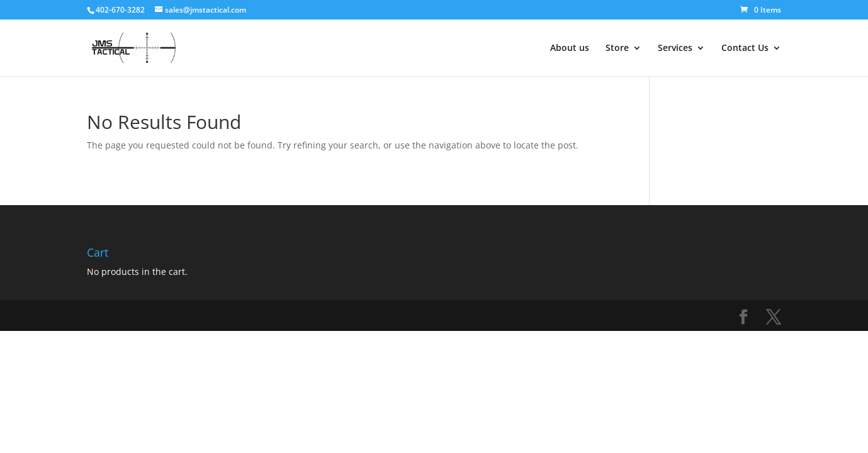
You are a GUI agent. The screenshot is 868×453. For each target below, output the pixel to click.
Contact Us (745, 48)
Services (675, 48)
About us (570, 48)
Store (617, 48)
